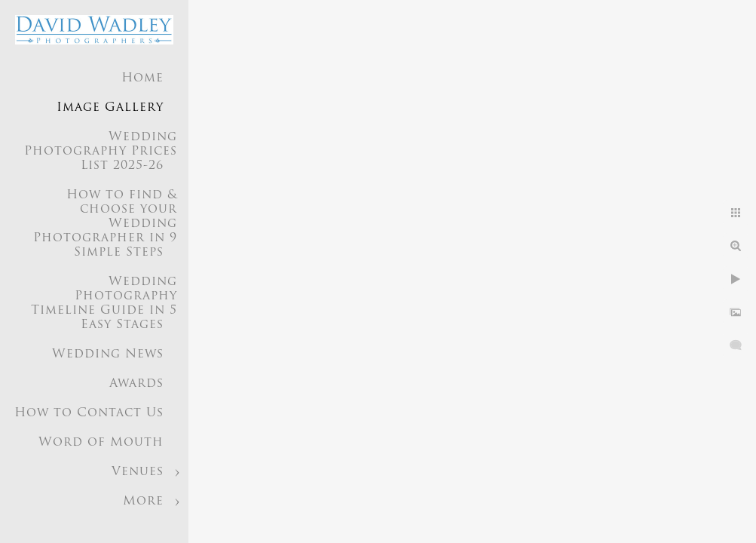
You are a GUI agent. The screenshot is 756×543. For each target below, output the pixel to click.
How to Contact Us (89, 413)
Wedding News (108, 354)
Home (142, 78)
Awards (136, 384)
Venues (138, 472)
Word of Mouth (101, 443)
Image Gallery (110, 108)
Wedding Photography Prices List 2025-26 (101, 152)
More (143, 502)
